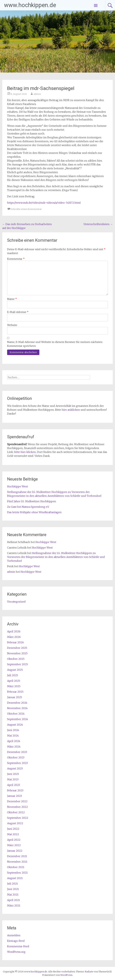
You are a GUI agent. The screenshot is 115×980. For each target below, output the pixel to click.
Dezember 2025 (17, 648)
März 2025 (14, 686)
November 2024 (17, 708)
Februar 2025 (15, 692)
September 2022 (18, 818)
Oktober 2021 (16, 867)
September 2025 (17, 664)
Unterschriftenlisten (98, 224)
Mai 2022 (13, 834)
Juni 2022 (13, 829)
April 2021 (14, 900)
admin (37, 94)
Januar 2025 (15, 697)
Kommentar (16, 259)
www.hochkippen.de (30, 5)
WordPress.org (16, 952)
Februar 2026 (15, 642)
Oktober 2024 (16, 714)
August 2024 (15, 725)
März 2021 (14, 906)
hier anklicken (71, 410)
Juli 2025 (13, 675)
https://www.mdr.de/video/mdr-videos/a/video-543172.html (44, 203)
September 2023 (17, 763)
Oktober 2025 (16, 659)
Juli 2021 (12, 884)
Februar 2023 (15, 790)
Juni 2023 (13, 774)
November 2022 (17, 807)
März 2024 (14, 747)
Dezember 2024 (17, 703)
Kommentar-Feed (18, 946)
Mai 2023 (13, 779)
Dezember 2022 (17, 801)
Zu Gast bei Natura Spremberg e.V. (28, 507)
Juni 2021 (13, 889)
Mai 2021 (13, 895)
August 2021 (15, 878)
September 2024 (18, 719)
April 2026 (14, 631)
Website (12, 325)
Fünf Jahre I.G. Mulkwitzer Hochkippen (32, 501)
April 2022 (14, 840)
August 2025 (15, 670)
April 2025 (14, 681)
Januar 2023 (14, 796)
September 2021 (17, 873)
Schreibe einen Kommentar (26, 209)
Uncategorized (16, 602)
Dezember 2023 (17, 752)
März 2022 (14, 845)
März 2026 (14, 637)
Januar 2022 (15, 851)
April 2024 (14, 741)
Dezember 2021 (17, 856)
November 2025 (17, 653)
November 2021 (17, 862)
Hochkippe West (17, 486)
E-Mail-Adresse (18, 312)
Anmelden (14, 935)
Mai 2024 (13, 736)
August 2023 (15, 768)
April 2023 (14, 785)
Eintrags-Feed (16, 941)
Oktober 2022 (16, 812)
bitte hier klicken (25, 452)
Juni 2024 (13, 730)
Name (12, 299)
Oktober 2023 (16, 757)
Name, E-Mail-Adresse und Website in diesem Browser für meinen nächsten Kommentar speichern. (55, 344)
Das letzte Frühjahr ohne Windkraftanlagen (34, 512)
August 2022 (15, 823)
